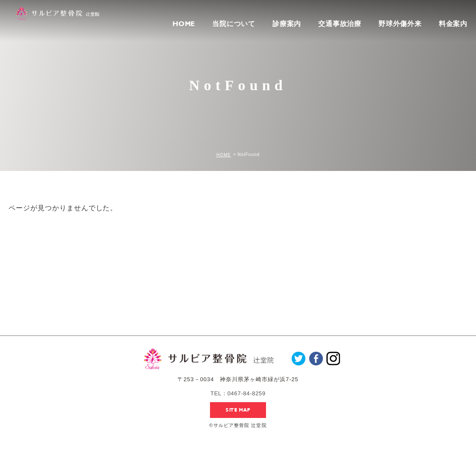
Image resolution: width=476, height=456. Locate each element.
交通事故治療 (340, 24)
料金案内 (453, 24)
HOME (184, 24)
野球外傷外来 (400, 24)
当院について (234, 24)
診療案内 (287, 24)
